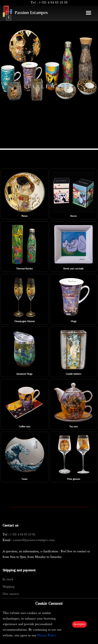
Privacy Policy (47, 636)
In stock (8, 579)
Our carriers (11, 594)
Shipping (9, 587)
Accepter (79, 624)
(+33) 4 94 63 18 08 (53, 3)
